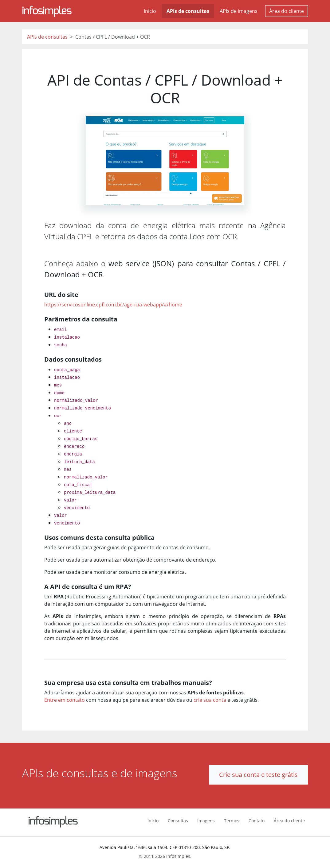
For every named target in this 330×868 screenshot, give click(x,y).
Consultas (178, 821)
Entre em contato (65, 700)
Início (150, 11)
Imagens (206, 821)
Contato (257, 821)
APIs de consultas (188, 11)
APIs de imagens (239, 11)
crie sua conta (210, 700)
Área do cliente (287, 11)
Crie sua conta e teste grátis (258, 775)
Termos (232, 821)
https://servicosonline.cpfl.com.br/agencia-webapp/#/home (113, 305)
